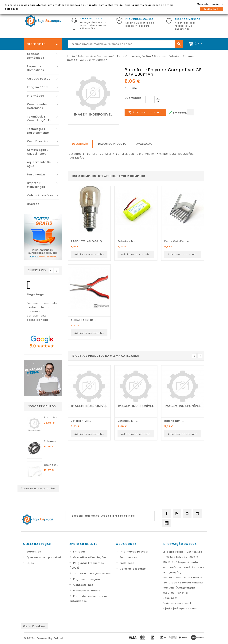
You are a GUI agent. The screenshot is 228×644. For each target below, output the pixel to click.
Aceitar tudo (211, 9)
